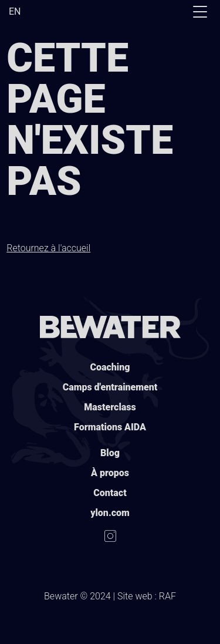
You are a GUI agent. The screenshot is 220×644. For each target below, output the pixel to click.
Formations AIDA (110, 427)
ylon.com (110, 513)
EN (15, 11)
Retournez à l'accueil (48, 248)
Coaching (110, 367)
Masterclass (110, 407)
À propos (110, 473)
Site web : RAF (147, 596)
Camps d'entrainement (110, 387)
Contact (110, 493)
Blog (110, 453)
